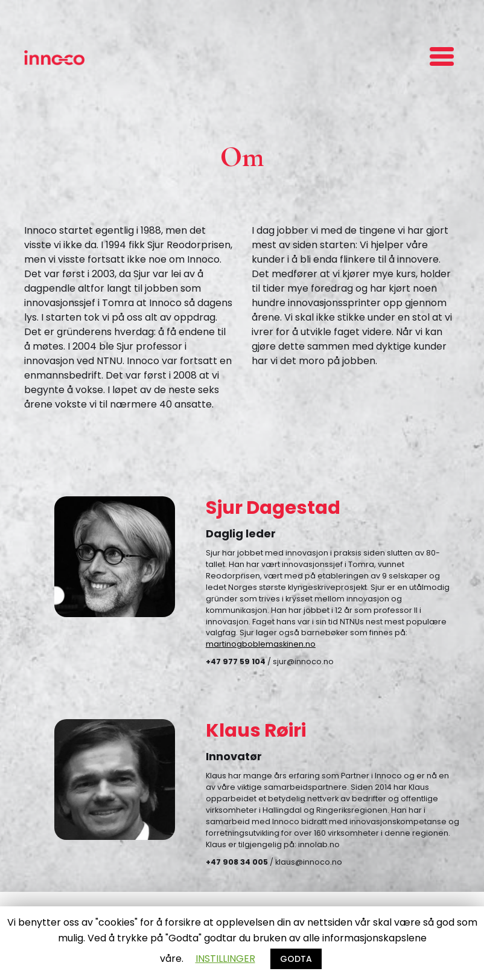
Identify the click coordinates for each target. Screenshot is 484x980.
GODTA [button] (296, 959)
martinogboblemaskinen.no (261, 644)
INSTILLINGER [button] (225, 959)
